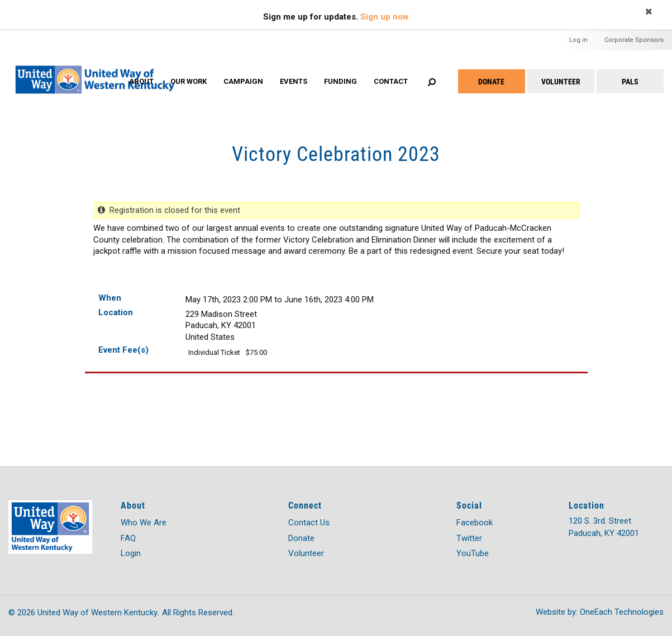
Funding (340, 81)
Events (294, 81)
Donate (491, 81)
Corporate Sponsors (634, 40)
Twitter (469, 538)
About (141, 81)
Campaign (243, 81)
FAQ (128, 538)
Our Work (189, 81)
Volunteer (561, 81)
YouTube (473, 553)
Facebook (475, 523)
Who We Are (144, 523)
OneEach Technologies (622, 612)
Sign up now (385, 17)
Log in (578, 40)
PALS (630, 81)
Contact (391, 81)
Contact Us (309, 523)
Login (131, 553)
